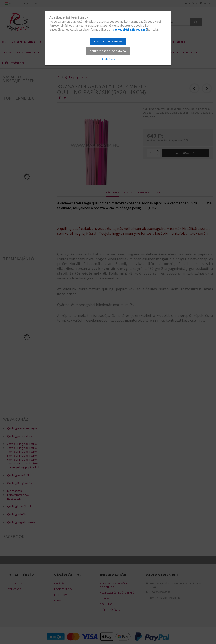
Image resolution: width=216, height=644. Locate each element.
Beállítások (108, 59)
